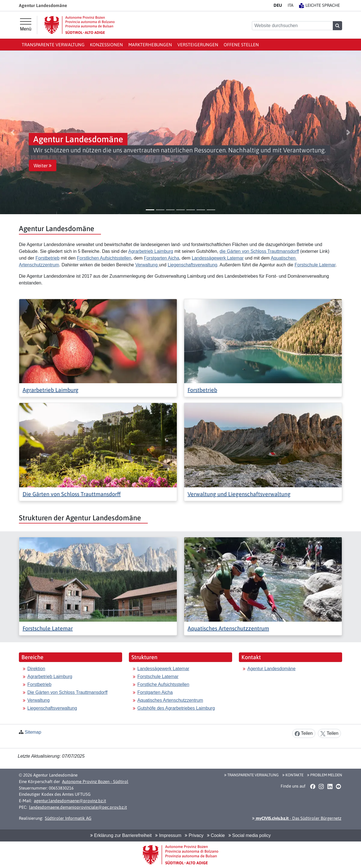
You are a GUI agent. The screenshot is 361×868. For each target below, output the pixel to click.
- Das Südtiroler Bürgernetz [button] (297, 818)
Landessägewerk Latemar (218, 258)
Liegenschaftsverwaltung (192, 265)
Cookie (216, 835)
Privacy (194, 835)
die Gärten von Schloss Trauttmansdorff (259, 251)
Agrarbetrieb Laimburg (151, 251)
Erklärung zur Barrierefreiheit (121, 835)
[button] (13, 132)
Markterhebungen (150, 45)
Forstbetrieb (48, 258)
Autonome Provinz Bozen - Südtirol (95, 782)
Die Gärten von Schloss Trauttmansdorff (72, 494)
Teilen (304, 734)
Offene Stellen (241, 45)
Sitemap (33, 732)
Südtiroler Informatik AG (68, 818)
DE (278, 5)
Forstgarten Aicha (161, 258)
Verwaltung (147, 265)
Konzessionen (106, 45)
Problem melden (325, 775)
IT (290, 5)
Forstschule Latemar (315, 265)
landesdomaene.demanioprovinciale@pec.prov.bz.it (78, 807)
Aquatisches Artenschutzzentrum (228, 628)
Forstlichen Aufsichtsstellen (104, 258)
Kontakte (293, 775)
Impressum (168, 835)
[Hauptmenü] (26, 25)
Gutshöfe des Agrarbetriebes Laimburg (176, 708)
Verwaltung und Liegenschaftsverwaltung (239, 494)
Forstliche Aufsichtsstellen (163, 684)
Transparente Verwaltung (53, 45)
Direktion (36, 669)
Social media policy (250, 835)
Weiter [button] (43, 166)
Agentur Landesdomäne (271, 669)
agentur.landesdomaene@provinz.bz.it (70, 801)
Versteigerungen (198, 45)
